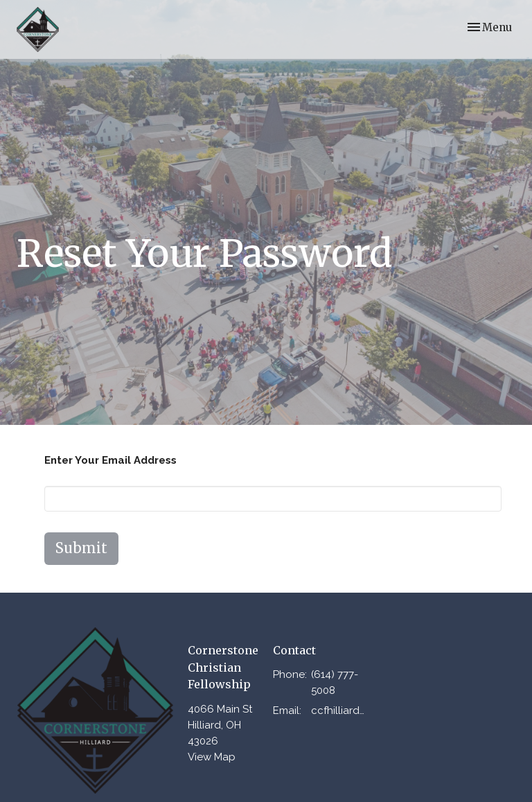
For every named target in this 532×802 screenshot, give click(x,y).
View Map (212, 757)
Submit (81, 548)
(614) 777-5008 (335, 682)
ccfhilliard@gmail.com (342, 711)
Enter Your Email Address (110, 460)
